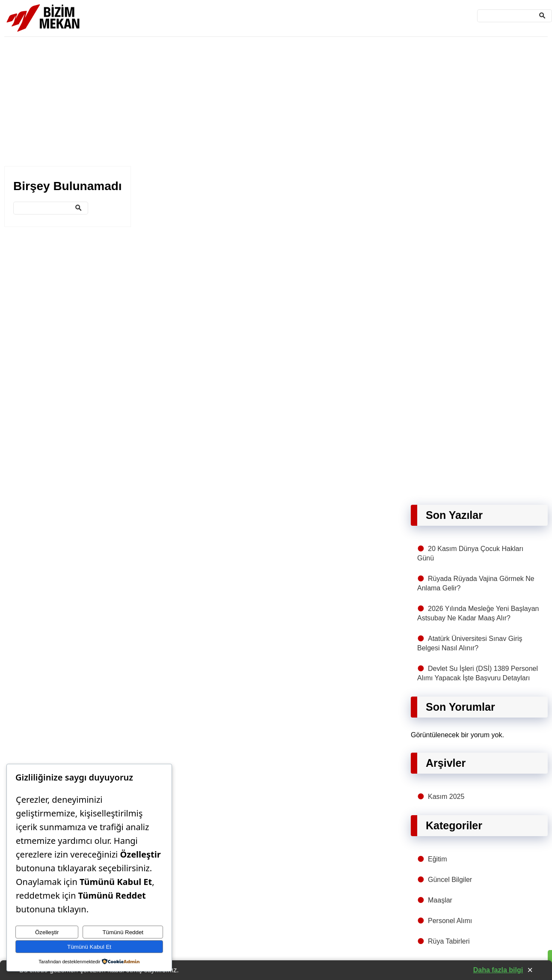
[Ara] (515, 16)
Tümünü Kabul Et (89, 947)
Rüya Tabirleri (449, 941)
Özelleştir (47, 932)
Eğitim (437, 859)
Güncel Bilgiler (450, 880)
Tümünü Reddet (123, 932)
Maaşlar (440, 900)
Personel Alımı (450, 921)
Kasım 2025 (446, 797)
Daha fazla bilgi (498, 970)
